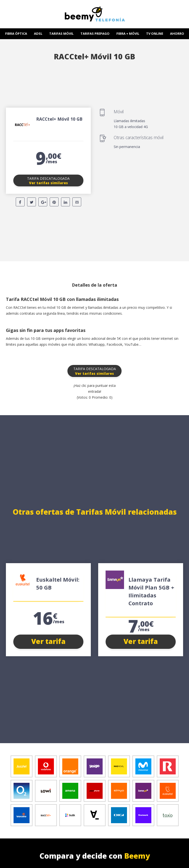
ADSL (38, 33)
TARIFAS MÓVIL (61, 33)
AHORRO (177, 33)
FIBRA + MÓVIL (128, 33)
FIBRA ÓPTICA (16, 33)
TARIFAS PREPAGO (95, 33)
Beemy (137, 856)
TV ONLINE (155, 33)
